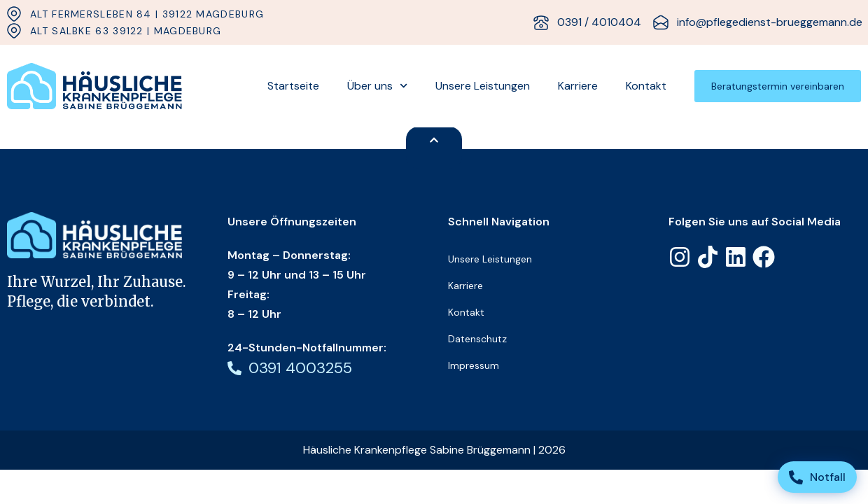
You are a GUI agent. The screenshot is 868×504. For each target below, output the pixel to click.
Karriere (578, 86)
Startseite (293, 86)
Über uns (377, 86)
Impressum (474, 365)
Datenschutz (477, 339)
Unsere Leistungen (483, 86)
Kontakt (646, 86)
